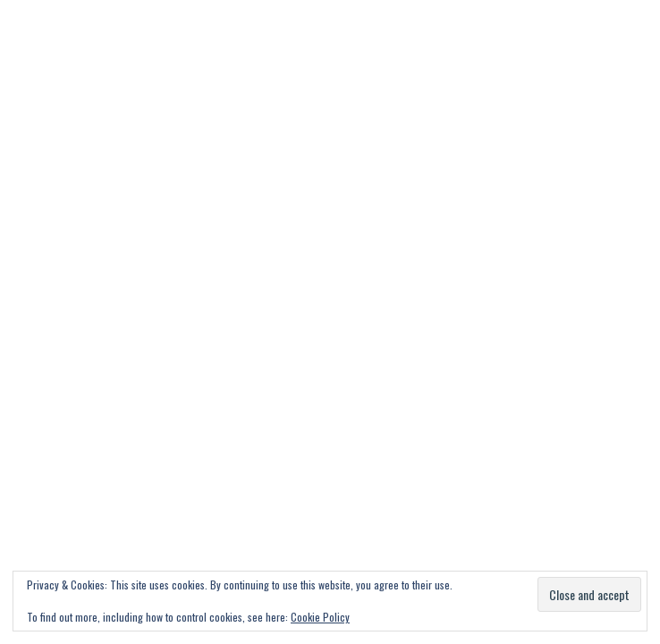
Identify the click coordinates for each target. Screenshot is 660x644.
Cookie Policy (320, 617)
